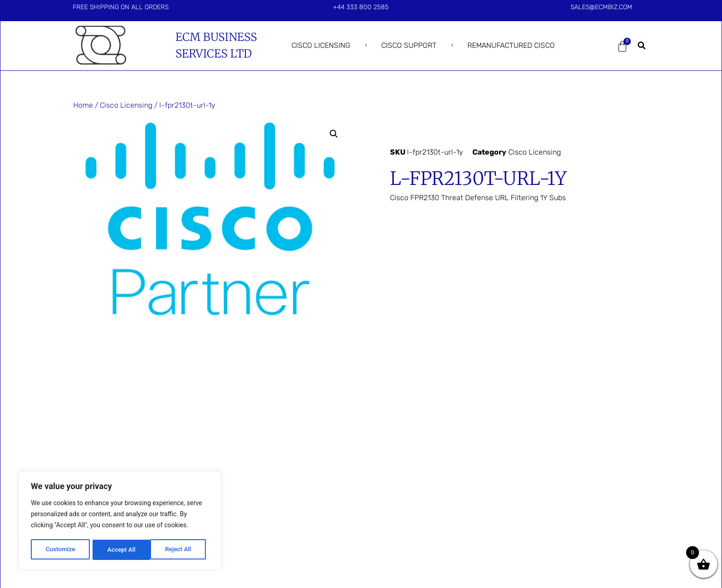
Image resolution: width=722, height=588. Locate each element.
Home (83, 105)
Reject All (120, 550)
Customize (60, 550)
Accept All (180, 550)
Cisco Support (409, 45)
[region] (120, 521)
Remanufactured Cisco (511, 45)
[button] (642, 46)
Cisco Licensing (321, 45)
